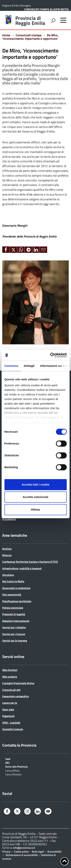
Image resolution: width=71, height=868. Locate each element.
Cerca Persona (13, 774)
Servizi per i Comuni (14, 634)
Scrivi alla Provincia (16, 766)
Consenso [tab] (11, 366)
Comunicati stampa (29, 35)
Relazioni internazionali (16, 621)
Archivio (7, 549)
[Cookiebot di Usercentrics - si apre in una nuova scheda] (51, 355)
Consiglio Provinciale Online (18, 683)
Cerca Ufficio (12, 770)
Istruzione (8, 575)
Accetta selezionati (35, 497)
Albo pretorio (10, 677)
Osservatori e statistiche (16, 588)
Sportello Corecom (13, 729)
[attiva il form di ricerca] (53, 21)
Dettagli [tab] (29, 366)
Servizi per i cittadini (14, 627)
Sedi (8, 759)
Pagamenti (8, 716)
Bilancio (7, 555)
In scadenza (9, 519)
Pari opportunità (12, 594)
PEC (8, 763)
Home (6, 35)
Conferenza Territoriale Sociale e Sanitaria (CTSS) (30, 562)
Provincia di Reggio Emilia (30, 21)
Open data (8, 709)
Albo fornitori (10, 670)
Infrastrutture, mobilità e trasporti (22, 568)
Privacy (6, 851)
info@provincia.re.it (24, 848)
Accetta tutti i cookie (35, 485)
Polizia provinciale (13, 608)
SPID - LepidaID (11, 723)
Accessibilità (54, 851)
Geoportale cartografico (16, 696)
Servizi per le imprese (15, 640)
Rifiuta (35, 510)
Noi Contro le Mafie (13, 581)
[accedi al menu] (63, 20)
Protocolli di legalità (14, 614)
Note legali (38, 851)
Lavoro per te (10, 703)
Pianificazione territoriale (17, 601)
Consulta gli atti (11, 690)
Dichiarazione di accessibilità (22, 855)
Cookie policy (21, 851)
